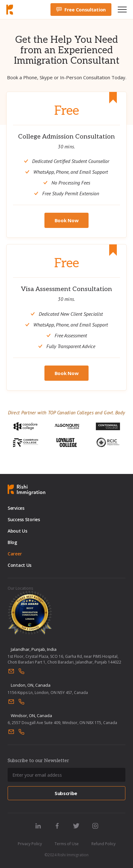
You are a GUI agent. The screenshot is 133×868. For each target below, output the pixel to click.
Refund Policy (103, 844)
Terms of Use (67, 844)
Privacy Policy (30, 844)
